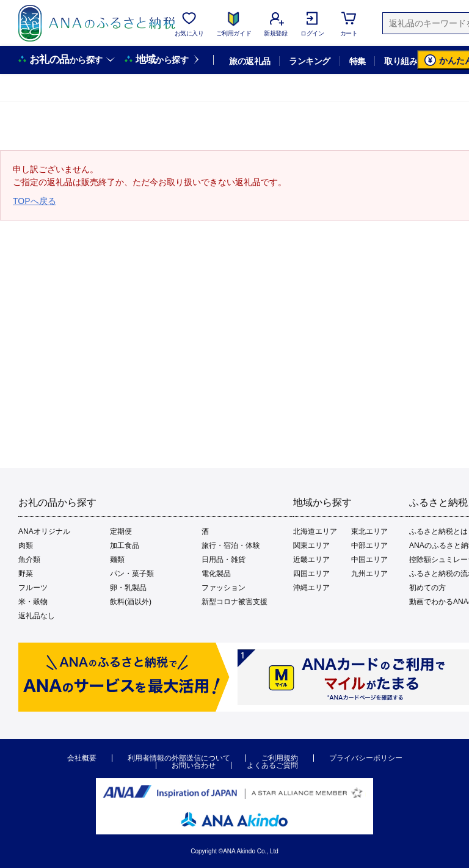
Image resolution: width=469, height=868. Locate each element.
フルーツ (33, 588)
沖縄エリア (311, 588)
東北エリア (369, 531)
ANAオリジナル (44, 531)
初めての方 (427, 588)
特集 (358, 61)
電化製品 (216, 574)
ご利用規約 (280, 758)
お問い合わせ (194, 765)
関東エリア (311, 545)
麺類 (117, 560)
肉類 (26, 545)
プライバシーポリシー (366, 758)
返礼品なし (37, 616)
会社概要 (82, 758)
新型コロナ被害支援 (234, 602)
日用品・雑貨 (224, 560)
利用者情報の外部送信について (179, 758)
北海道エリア (315, 531)
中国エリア (369, 560)
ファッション (224, 588)
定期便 (121, 531)
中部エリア (369, 545)
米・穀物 (33, 602)
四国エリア (311, 574)
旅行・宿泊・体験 (231, 545)
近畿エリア (311, 560)
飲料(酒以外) (131, 602)
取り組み (401, 61)
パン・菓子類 (132, 574)
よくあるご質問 (272, 765)
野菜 (26, 574)
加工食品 (125, 545)
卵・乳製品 (128, 588)
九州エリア (369, 574)
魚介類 (29, 560)
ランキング (309, 61)
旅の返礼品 (249, 61)
